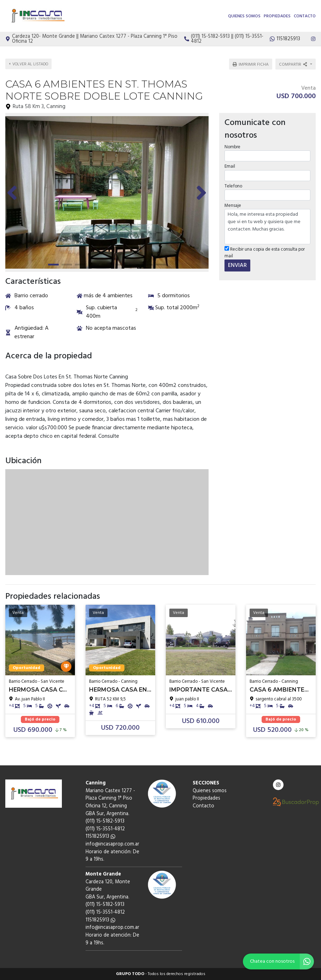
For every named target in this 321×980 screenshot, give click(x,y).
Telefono (233, 186)
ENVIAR (237, 265)
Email (230, 166)
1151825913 (100, 836)
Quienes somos (244, 16)
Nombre (232, 147)
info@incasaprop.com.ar (112, 844)
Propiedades (277, 16)
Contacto (305, 16)
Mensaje (233, 206)
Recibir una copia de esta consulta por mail (265, 253)
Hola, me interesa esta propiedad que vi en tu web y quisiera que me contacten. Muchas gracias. (267, 227)
